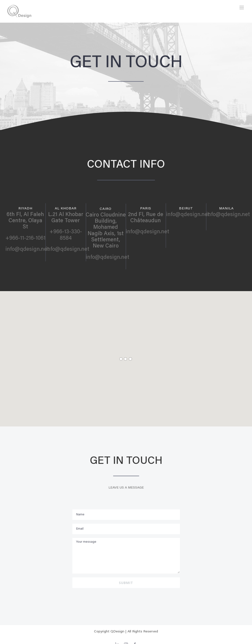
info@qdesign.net (29, 250)
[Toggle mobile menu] (242, 8)
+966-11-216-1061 (27, 238)
